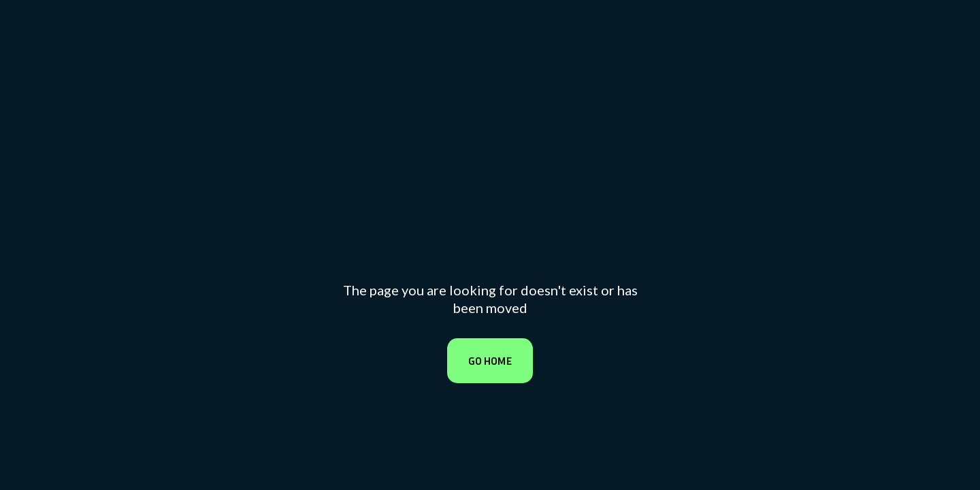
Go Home (490, 361)
